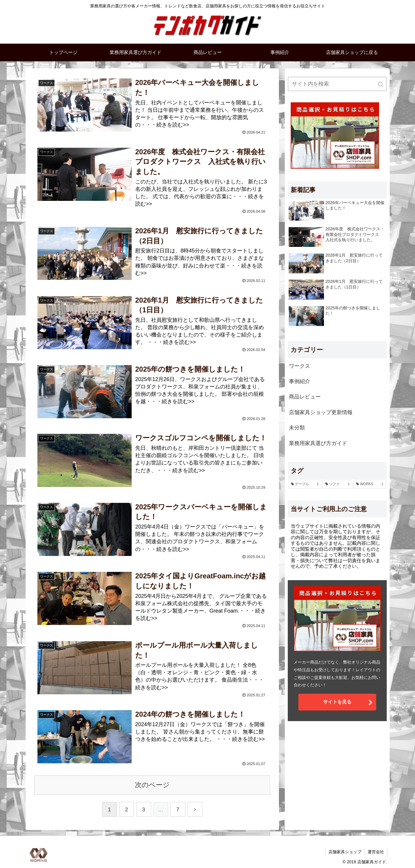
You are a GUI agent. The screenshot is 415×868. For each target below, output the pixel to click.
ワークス (300, 366)
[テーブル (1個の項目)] (305, 484)
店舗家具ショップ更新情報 (321, 412)
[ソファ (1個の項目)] (337, 484)
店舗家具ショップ (345, 852)
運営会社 (376, 852)
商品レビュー (305, 397)
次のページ (152, 785)
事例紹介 (300, 381)
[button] (381, 84)
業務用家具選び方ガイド (318, 443)
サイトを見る (337, 702)
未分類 (297, 428)
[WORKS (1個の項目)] (370, 484)
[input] (337, 84)
